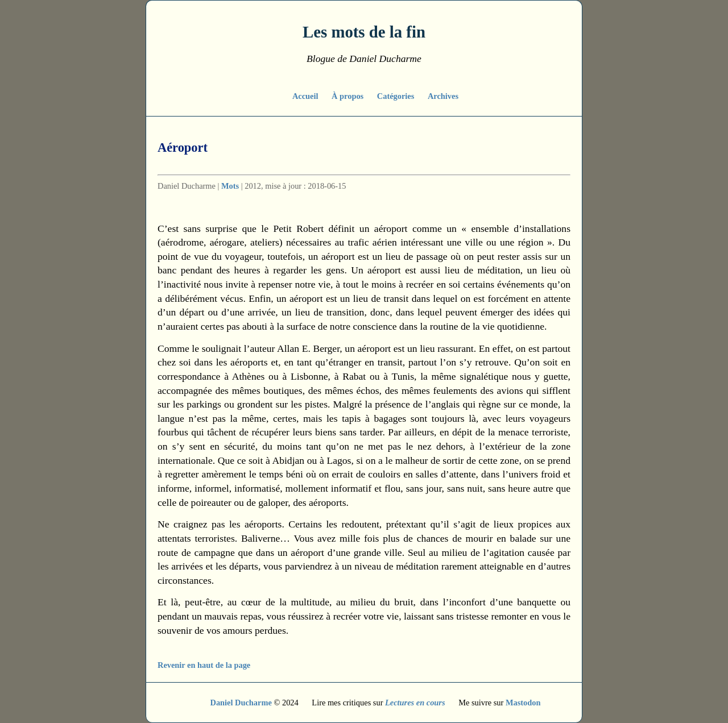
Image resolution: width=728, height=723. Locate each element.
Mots (230, 186)
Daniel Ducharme (241, 703)
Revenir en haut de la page (204, 665)
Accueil (306, 96)
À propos (349, 96)
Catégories (397, 96)
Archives (443, 96)
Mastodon (523, 703)
